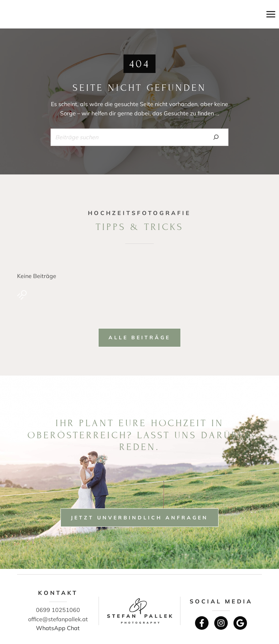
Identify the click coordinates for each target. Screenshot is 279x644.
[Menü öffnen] (271, 14)
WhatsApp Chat (58, 628)
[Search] (216, 137)
